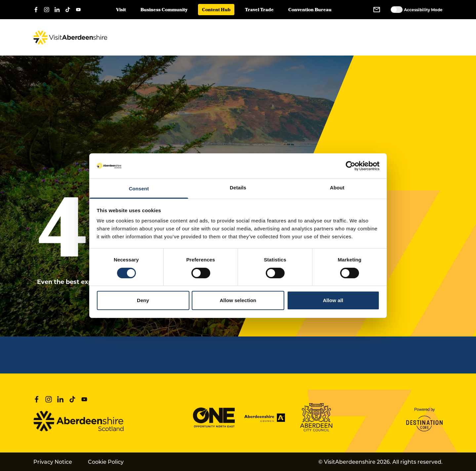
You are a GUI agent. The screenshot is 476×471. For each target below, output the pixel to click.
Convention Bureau (310, 10)
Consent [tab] (139, 189)
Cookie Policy (106, 462)
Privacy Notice (53, 462)
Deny (143, 300)
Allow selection (238, 300)
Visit (121, 10)
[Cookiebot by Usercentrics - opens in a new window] (351, 166)
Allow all (333, 300)
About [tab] (337, 188)
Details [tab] (238, 188)
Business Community (164, 10)
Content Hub (216, 10)
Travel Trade (259, 10)
